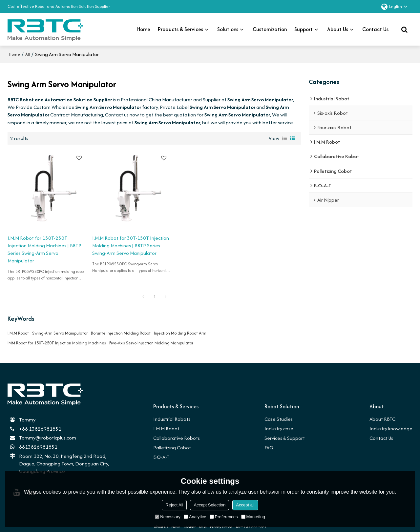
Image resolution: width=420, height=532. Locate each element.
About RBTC (383, 409)
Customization (270, 29)
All (28, 54)
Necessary (168, 517)
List (284, 138)
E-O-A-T (162, 448)
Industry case (279, 419)
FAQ (269, 438)
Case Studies (279, 409)
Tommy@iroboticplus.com (48, 428)
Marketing (253, 517)
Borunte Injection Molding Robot (121, 323)
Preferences (224, 517)
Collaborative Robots (177, 428)
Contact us (375, 29)
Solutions (228, 29)
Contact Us (381, 428)
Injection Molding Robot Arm (180, 323)
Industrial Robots (172, 409)
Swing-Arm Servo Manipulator (60, 323)
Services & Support (285, 428)
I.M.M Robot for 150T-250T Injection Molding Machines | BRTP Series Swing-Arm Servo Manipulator (39, 240)
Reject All (174, 505)
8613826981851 (38, 437)
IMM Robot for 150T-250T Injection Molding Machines (57, 333)
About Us (338, 29)
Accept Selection (210, 505)
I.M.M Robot (18, 323)
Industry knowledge (391, 419)
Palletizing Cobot (172, 438)
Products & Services (180, 29)
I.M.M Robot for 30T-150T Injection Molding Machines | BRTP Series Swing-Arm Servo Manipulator (115, 240)
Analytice (195, 517)
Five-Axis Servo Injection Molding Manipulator (151, 333)
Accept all (245, 505)
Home (144, 29)
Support (304, 29)
